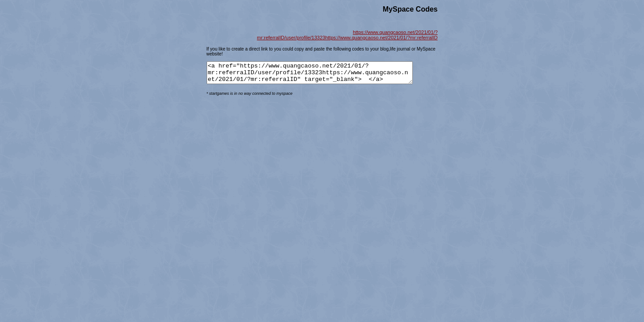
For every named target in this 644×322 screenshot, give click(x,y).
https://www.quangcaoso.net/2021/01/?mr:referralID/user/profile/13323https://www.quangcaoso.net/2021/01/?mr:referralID (347, 35)
